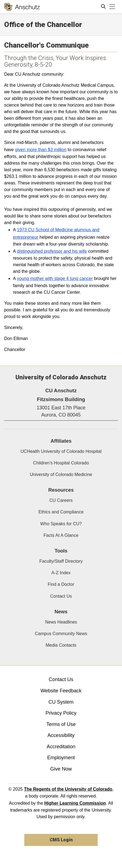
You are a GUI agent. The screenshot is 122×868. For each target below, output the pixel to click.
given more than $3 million (41, 150)
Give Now (61, 769)
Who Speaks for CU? (61, 524)
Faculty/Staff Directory (61, 561)
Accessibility (61, 735)
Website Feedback (61, 691)
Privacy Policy (61, 713)
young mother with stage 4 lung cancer (55, 278)
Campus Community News (61, 634)
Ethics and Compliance (61, 512)
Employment (61, 758)
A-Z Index (61, 573)
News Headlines (61, 622)
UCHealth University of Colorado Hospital (61, 451)
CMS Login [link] (61, 840)
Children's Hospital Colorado (61, 463)
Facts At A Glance (61, 535)
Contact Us (61, 596)
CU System (61, 702)
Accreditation (61, 747)
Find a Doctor (61, 584)
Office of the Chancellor (43, 25)
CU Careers (61, 500)
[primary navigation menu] (112, 7)
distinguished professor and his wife (52, 251)
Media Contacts (61, 645)
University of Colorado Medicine (61, 474)
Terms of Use (61, 724)
